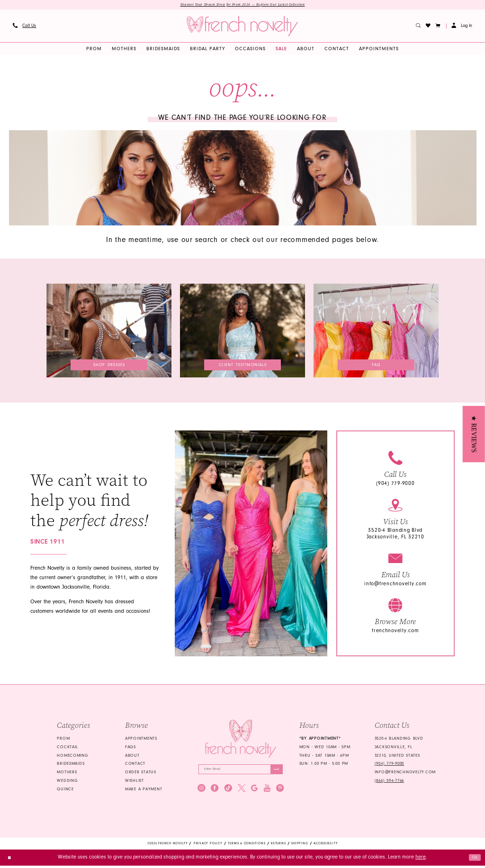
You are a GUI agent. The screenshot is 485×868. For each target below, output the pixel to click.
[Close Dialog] (11, 860)
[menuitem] (24, 27)
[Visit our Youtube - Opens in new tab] (267, 792)
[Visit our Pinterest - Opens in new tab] (280, 792)
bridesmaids (71, 765)
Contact (135, 765)
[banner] (242, 27)
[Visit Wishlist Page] (428, 27)
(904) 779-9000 (395, 485)
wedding (67, 781)
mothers (67, 773)
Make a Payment (144, 790)
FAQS (130, 748)
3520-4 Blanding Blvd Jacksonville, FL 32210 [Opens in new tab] (395, 535)
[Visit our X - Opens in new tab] (242, 792)
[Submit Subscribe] (275, 771)
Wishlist (135, 781)
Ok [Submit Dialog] (474, 860)
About (132, 756)
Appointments (141, 739)
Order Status (141, 773)
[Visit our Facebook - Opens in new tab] (215, 792)
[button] (438, 27)
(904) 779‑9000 (389, 765)
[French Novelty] (240, 740)
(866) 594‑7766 (389, 781)
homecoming (72, 756)
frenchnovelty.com (395, 631)
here (421, 860)
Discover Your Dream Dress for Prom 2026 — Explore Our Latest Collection (242, 5)
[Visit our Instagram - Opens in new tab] (201, 792)
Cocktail (67, 748)
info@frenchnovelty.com (395, 585)
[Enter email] (241, 771)
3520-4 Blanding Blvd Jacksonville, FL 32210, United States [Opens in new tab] (399, 748)
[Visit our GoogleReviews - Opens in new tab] (254, 792)
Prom (63, 739)
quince (65, 790)
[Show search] (418, 27)
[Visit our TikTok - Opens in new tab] (228, 792)
